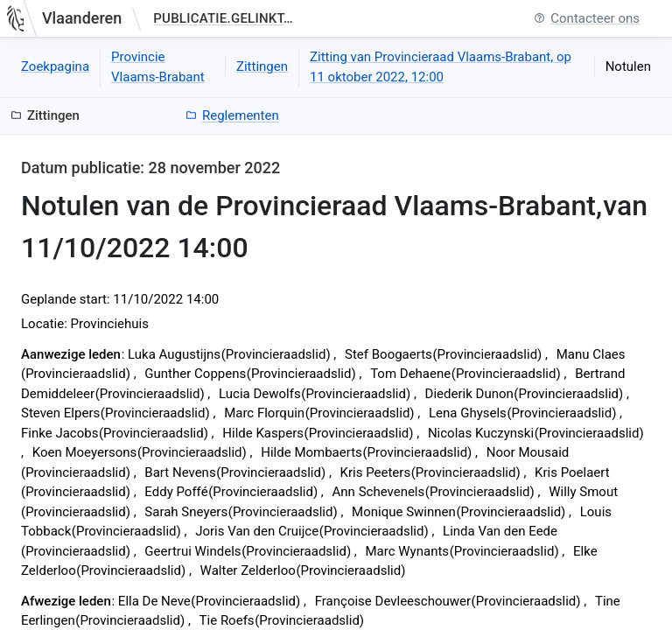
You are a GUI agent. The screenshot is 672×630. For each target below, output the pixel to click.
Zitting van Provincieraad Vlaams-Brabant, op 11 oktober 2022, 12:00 (441, 67)
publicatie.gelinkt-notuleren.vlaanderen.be (227, 18)
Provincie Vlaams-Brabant (158, 67)
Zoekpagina (55, 66)
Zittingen (262, 66)
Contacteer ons (587, 19)
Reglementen (232, 115)
